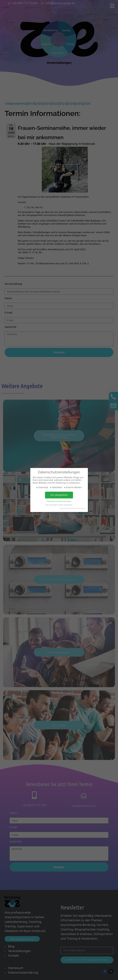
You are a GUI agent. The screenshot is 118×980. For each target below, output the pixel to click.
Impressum (81, 507)
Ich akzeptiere (59, 494)
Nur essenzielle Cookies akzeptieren (59, 504)
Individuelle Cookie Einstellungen (59, 500)
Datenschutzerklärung (68, 507)
